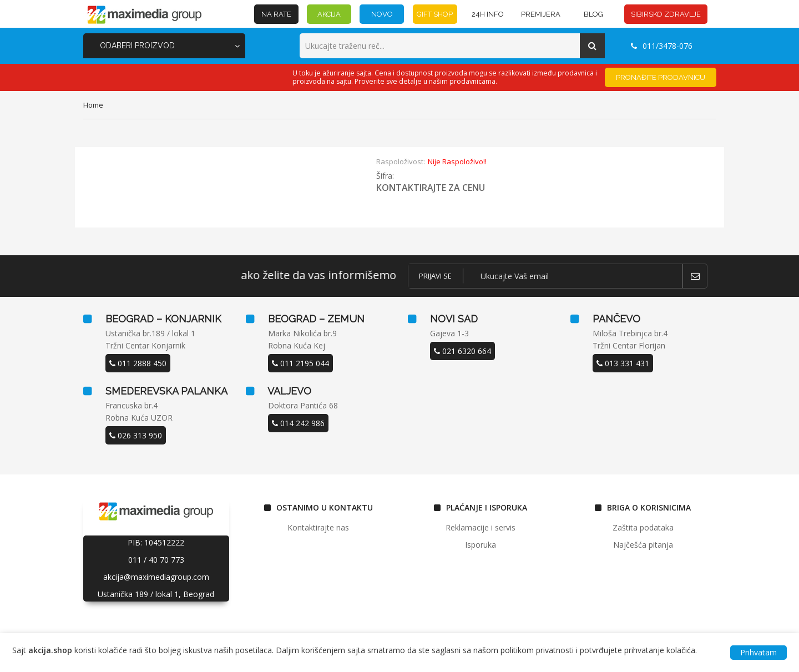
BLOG (593, 14)
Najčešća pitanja (643, 545)
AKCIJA (329, 14)
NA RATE (276, 14)
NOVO (382, 14)
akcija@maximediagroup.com (156, 577)
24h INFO (488, 14)
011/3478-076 (662, 46)
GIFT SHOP (435, 14)
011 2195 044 (300, 363)
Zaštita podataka (643, 527)
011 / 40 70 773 (156, 560)
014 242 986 (298, 423)
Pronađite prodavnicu (661, 77)
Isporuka (481, 545)
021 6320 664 (462, 351)
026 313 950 (136, 435)
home (93, 105)
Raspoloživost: (401, 161)
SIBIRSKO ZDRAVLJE (666, 14)
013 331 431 (623, 363)
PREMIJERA (541, 14)
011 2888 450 (138, 363)
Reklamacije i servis (481, 527)
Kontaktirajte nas (318, 527)
